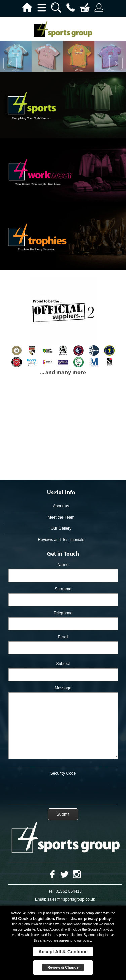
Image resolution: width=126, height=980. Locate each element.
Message (63, 688)
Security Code (63, 773)
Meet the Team (61, 517)
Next (116, 63)
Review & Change (63, 967)
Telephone (63, 613)
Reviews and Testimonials (61, 540)
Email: (40, 899)
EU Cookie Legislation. (33, 919)
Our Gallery (61, 528)
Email (63, 637)
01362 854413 (69, 891)
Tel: (52, 891)
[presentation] (63, 789)
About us (61, 506)
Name (63, 565)
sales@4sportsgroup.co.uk (71, 899)
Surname (63, 589)
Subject (63, 664)
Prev (10, 63)
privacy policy (97, 919)
